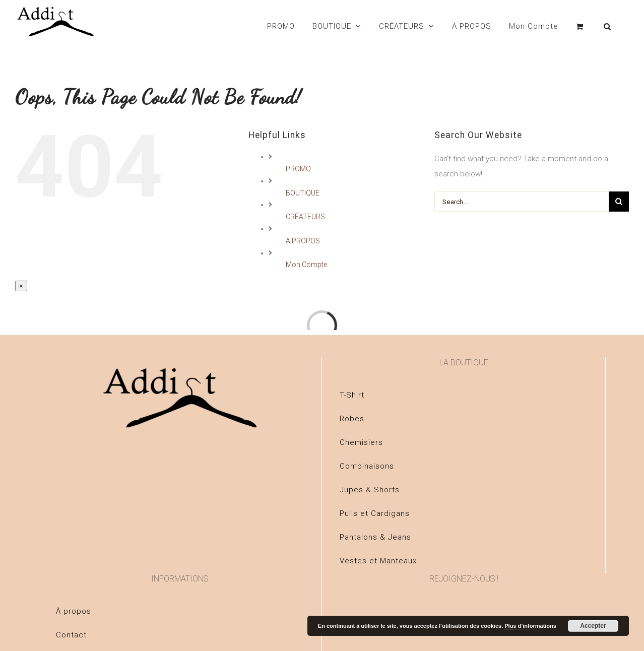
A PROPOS (303, 241)
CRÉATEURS (305, 217)
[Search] (607, 26)
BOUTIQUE (303, 193)
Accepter (593, 626)
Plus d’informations (530, 626)
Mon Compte (306, 265)
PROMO (298, 169)
